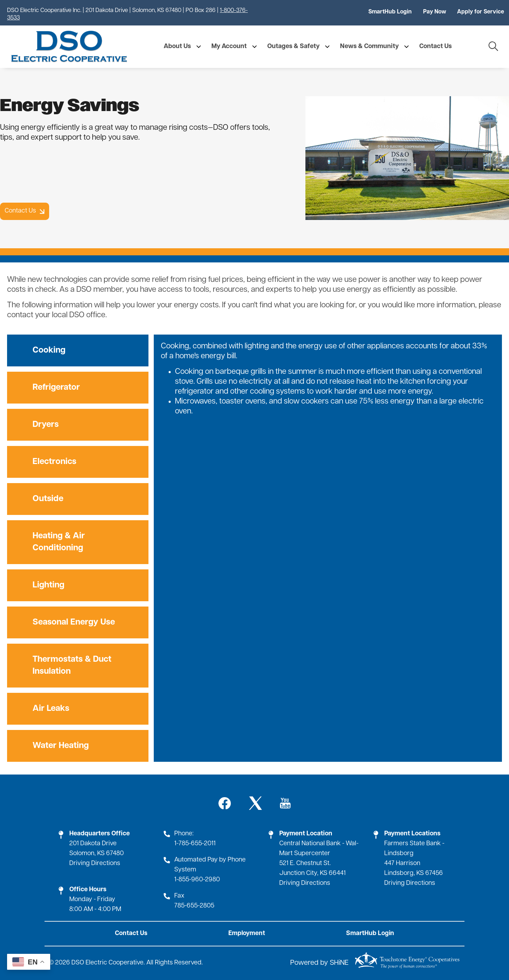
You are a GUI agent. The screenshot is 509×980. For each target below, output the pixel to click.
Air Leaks (51, 709)
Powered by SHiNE (319, 963)
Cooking (49, 350)
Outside (48, 499)
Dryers (46, 425)
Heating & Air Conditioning (59, 542)
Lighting (48, 585)
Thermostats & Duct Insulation (72, 666)
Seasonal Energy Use (74, 622)
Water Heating (61, 746)
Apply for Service (481, 12)
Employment (247, 933)
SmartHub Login (390, 12)
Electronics (54, 462)
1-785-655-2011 (195, 844)
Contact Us (131, 933)
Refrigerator (56, 388)
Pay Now (435, 12)
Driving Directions (95, 863)
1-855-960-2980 (197, 880)
